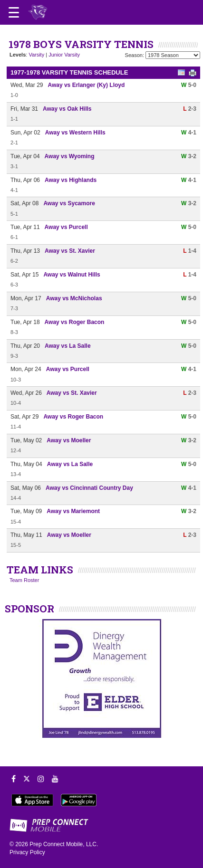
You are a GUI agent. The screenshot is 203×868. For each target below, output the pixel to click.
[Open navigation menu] (14, 12)
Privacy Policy (27, 852)
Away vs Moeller (69, 440)
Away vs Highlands (71, 180)
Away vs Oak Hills (67, 109)
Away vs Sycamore (69, 203)
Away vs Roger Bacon (75, 322)
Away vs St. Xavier (70, 251)
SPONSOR (29, 609)
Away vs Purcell (66, 227)
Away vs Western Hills (75, 133)
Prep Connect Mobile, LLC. (64, 844)
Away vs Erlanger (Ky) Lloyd (86, 85)
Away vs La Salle (68, 346)
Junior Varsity (64, 55)
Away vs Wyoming (70, 156)
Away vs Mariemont (73, 511)
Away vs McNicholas (74, 298)
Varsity (36, 55)
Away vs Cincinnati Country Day (89, 488)
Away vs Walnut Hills (72, 275)
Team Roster (24, 580)
